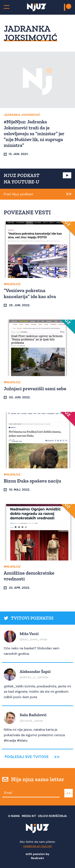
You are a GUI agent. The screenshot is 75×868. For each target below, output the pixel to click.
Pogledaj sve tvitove (27, 757)
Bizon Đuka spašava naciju (33, 481)
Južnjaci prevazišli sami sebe (35, 389)
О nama (14, 816)
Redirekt (38, 858)
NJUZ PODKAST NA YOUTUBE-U (22, 179)
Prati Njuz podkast (18, 194)
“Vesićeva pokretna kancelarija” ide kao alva (30, 293)
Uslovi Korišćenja (52, 816)
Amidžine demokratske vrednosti (29, 576)
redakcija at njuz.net (37, 846)
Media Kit (29, 816)
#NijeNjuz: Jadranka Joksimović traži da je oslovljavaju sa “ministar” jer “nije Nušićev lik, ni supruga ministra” (34, 133)
